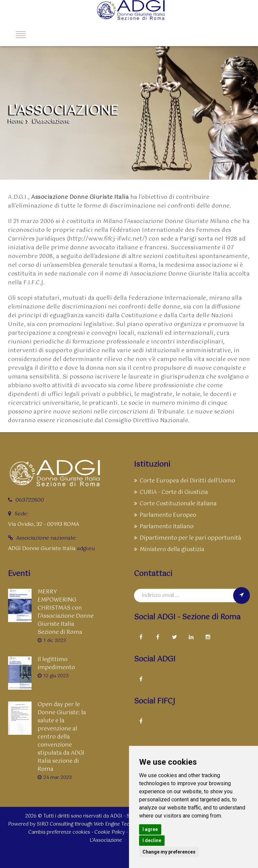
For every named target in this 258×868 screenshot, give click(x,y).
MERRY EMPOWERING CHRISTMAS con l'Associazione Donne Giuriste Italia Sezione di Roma (66, 612)
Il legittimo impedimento (56, 664)
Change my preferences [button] (169, 852)
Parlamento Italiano (164, 527)
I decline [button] (152, 840)
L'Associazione (52, 122)
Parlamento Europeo (165, 515)
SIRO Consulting (55, 824)
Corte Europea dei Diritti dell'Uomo (185, 481)
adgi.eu (86, 549)
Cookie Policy (110, 832)
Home (16, 122)
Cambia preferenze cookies (59, 832)
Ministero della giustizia (169, 550)
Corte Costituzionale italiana (175, 504)
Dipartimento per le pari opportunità (188, 538)
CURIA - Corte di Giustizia (171, 492)
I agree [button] (150, 829)
